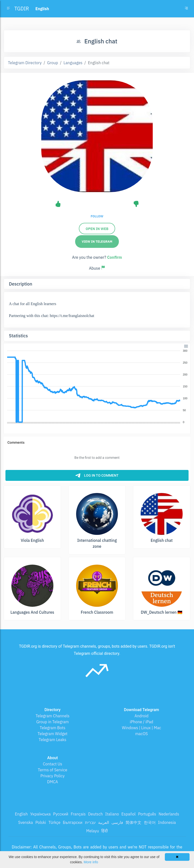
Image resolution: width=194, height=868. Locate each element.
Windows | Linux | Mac (141, 728)
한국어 (150, 822)
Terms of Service (53, 770)
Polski (41, 822)
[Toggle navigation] (186, 9)
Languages (73, 63)
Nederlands (169, 814)
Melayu (93, 831)
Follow (97, 216)
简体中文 (133, 822)
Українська (40, 814)
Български (73, 822)
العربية (104, 822)
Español (128, 814)
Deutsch (96, 814)
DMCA (53, 782)
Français (78, 814)
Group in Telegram (53, 722)
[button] (186, 346)
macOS (141, 734)
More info (91, 862)
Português (147, 814)
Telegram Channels (53, 716)
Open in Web (97, 229)
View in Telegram (97, 242)
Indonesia (167, 822)
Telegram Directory (25, 63)
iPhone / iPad (141, 722)
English (21, 814)
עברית (90, 822)
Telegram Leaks (53, 740)
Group (53, 63)
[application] (97, 387)
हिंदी (105, 831)
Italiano (112, 814)
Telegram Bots (53, 728)
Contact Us (52, 764)
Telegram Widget (53, 734)
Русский (61, 814)
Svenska (26, 822)
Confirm (114, 257)
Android (141, 716)
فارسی (117, 822)
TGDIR (22, 9)
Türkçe (54, 822)
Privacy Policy (52, 776)
